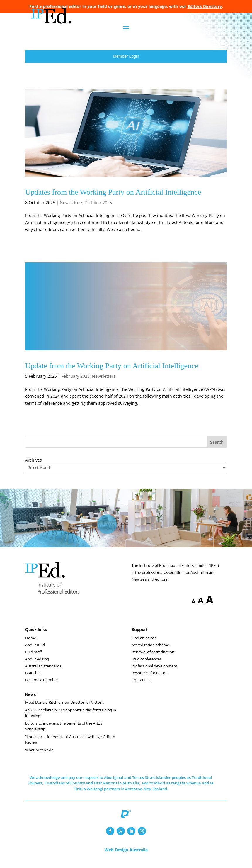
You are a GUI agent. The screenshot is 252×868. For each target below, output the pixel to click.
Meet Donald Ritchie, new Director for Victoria (65, 708)
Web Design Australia (126, 856)
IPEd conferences (147, 665)
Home (31, 644)
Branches (33, 679)
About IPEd (35, 651)
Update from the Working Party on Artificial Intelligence (112, 372)
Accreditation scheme (150, 651)
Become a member (42, 686)
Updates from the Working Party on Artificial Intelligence (113, 198)
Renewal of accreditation (153, 658)
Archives (34, 466)
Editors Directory (205, 6)
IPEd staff (34, 658)
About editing (37, 665)
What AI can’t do (39, 756)
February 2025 (76, 382)
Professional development (154, 672)
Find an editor (144, 644)
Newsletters (71, 208)
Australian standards (43, 672)
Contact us (141, 686)
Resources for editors (150, 679)
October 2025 (99, 208)
